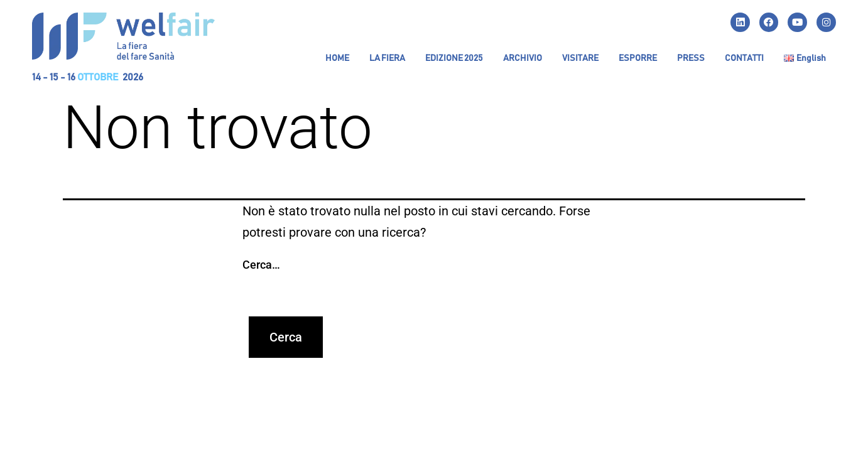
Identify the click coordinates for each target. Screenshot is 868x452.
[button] (387, 59)
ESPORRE (638, 59)
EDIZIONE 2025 (454, 59)
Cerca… (261, 265)
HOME (337, 59)
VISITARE (580, 59)
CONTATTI (744, 59)
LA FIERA (387, 59)
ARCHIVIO (523, 59)
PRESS (691, 59)
